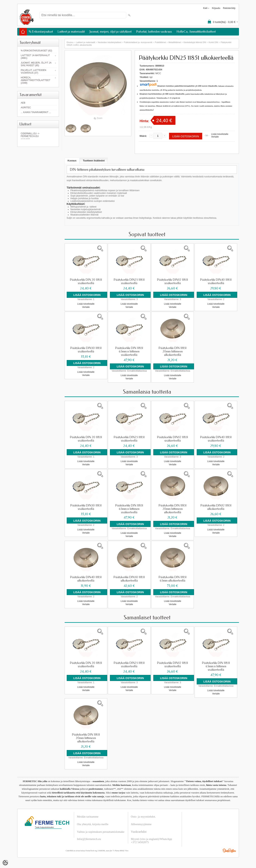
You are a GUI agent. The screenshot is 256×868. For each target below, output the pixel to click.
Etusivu (70, 42)
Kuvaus (72, 161)
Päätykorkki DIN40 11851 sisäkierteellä (216, 281)
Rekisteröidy (229, 8)
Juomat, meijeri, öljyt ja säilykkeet (110, 32)
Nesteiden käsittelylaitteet (110, 42)
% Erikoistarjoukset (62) (37, 51)
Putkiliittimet (160, 42)
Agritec (26, 108)
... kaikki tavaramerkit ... (36, 112)
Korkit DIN (213, 42)
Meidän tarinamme (88, 816)
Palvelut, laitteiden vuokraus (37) (34, 72)
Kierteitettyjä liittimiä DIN (195, 42)
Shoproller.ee (229, 850)
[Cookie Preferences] (5, 863)
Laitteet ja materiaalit (71, 32)
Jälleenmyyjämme (141, 823)
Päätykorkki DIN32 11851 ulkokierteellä (216, 507)
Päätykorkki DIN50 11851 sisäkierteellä (86, 350)
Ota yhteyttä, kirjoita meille (93, 823)
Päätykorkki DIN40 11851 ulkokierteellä (86, 578)
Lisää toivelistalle (220, 134)
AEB (23, 103)
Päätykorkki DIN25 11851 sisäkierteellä (129, 281)
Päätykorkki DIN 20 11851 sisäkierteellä (86, 281)
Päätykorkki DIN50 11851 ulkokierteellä (129, 578)
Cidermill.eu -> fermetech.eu (38, 136)
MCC (158, 73)
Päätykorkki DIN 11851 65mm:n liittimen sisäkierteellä (129, 351)
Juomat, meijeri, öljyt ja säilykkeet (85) (36, 64)
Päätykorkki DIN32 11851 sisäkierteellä (173, 281)
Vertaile (215, 137)
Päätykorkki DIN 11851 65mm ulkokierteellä (173, 578)
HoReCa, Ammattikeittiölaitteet (196, 32)
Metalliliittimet (175, 42)
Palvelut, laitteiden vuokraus (154, 32)
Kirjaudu (216, 8)
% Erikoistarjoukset (41, 32)
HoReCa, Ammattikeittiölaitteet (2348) (36, 80)
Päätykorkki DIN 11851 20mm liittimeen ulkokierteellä (173, 351)
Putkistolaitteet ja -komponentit (138, 42)
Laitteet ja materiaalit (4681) (35, 57)
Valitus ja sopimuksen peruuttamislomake (101, 831)
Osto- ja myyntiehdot (143, 816)
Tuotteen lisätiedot (94, 161)
